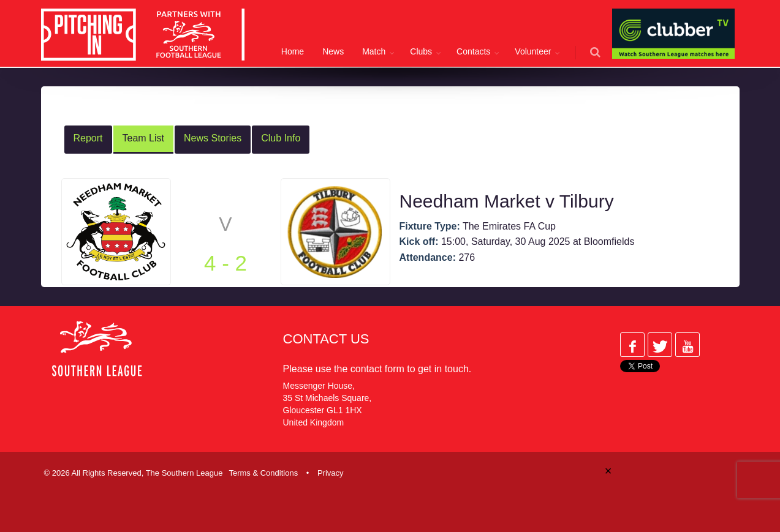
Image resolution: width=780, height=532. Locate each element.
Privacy (331, 473)
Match (374, 51)
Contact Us (326, 339)
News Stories (213, 138)
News (333, 51)
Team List (143, 138)
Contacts (473, 51)
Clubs (421, 51)
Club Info (281, 138)
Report (88, 138)
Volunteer (533, 51)
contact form (377, 369)
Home (293, 51)
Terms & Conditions (263, 473)
